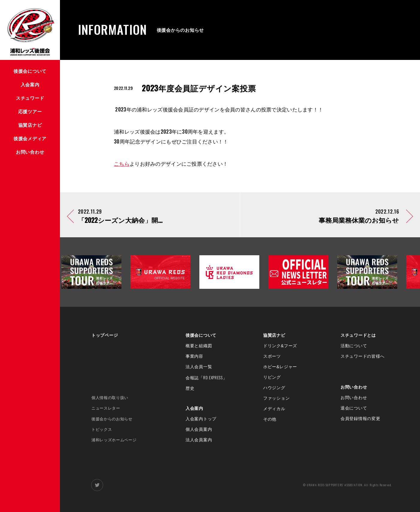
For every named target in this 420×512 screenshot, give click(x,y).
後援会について (201, 335)
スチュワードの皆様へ (363, 356)
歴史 (190, 388)
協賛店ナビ (274, 335)
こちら (122, 163)
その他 (270, 419)
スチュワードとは (358, 335)
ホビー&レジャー (280, 367)
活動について (354, 346)
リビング (272, 377)
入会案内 (194, 408)
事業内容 (194, 356)
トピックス (102, 429)
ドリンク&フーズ (280, 346)
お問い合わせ (354, 387)
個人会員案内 (199, 429)
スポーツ (272, 356)
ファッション (276, 398)
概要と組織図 (199, 346)
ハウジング (274, 388)
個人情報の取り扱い (110, 398)
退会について (354, 408)
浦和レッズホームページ (114, 440)
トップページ (105, 335)
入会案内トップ (201, 419)
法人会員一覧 (199, 367)
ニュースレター (106, 408)
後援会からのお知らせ (112, 419)
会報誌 (206, 378)
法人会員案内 (199, 440)
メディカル (274, 409)
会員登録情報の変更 (360, 419)
